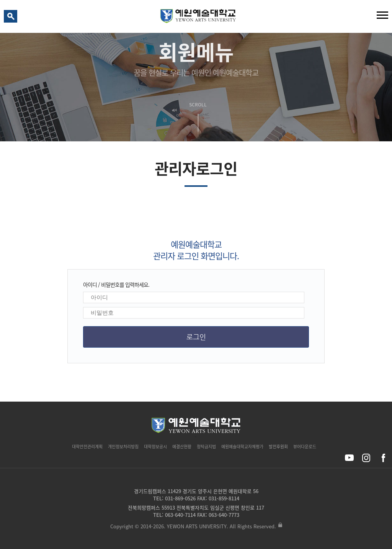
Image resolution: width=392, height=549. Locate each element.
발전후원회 (278, 447)
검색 (12, 18)
